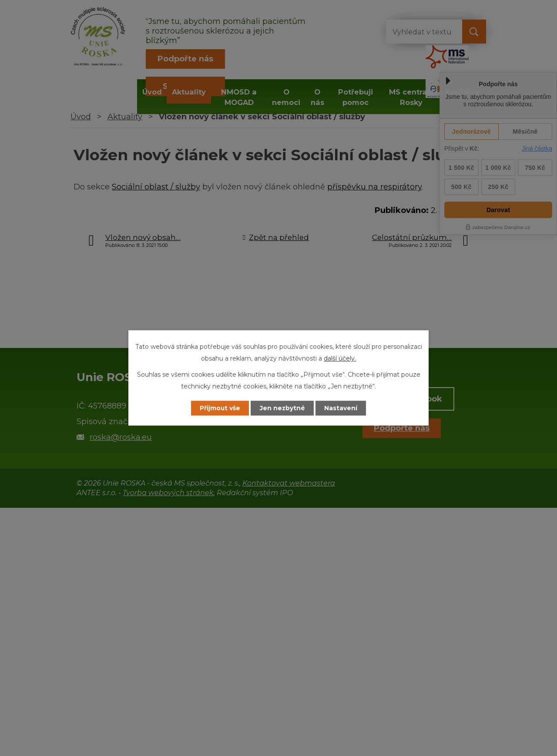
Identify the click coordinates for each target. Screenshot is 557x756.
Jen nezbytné (283, 408)
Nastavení (342, 408)
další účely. (340, 358)
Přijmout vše (219, 408)
